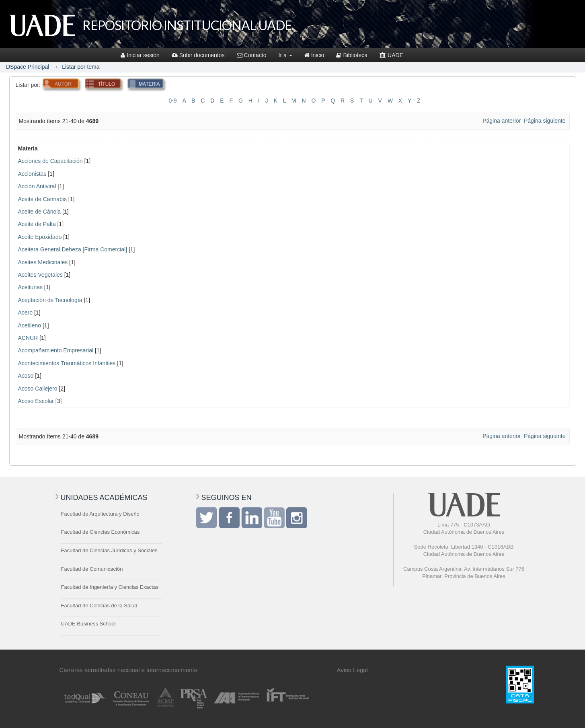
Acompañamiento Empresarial (56, 350)
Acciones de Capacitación (50, 161)
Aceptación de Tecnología (50, 300)
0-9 (172, 101)
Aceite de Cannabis (42, 199)
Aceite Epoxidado (40, 237)
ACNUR (28, 338)
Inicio (314, 55)
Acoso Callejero (38, 389)
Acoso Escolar (36, 401)
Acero (26, 313)
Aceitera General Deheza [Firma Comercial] (73, 249)
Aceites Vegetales (40, 275)
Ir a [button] (285, 55)
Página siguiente (545, 121)
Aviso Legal (352, 670)
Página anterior (502, 121)
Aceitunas (30, 287)
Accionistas (32, 174)
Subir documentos (198, 55)
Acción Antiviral (37, 186)
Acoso (26, 376)
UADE (391, 55)
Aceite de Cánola (40, 212)
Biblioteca (352, 55)
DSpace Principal (28, 67)
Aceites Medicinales (43, 262)
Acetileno (30, 325)
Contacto (252, 55)
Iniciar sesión (140, 55)
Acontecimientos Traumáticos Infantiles (67, 363)
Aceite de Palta (37, 224)
